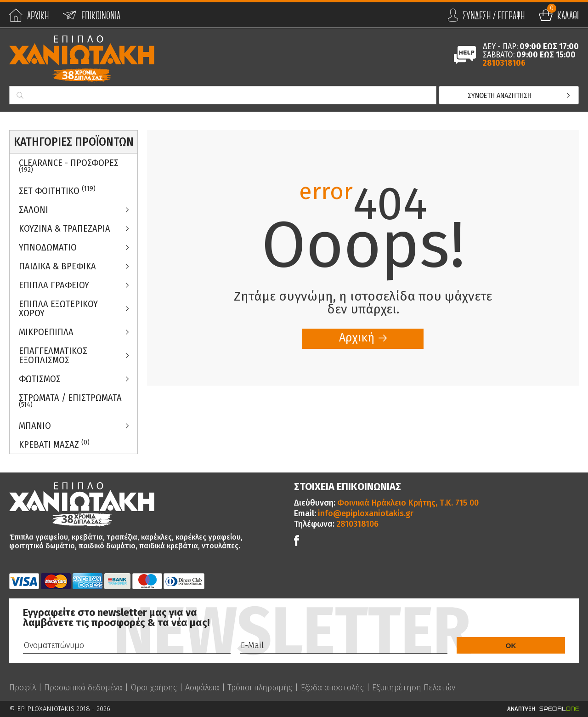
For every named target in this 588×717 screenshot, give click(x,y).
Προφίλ (23, 688)
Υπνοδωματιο (48, 247)
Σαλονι (34, 210)
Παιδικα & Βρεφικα (57, 266)
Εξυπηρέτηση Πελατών (414, 688)
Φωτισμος (40, 379)
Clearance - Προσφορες (69, 165)
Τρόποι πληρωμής (260, 688)
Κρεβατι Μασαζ (54, 444)
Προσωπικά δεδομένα (83, 688)
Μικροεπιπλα (46, 332)
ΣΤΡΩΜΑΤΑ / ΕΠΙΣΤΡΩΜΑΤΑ (70, 400)
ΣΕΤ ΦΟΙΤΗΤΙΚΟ (57, 191)
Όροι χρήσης (154, 688)
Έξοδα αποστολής (332, 688)
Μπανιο (35, 426)
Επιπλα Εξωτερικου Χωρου (58, 308)
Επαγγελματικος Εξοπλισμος (53, 355)
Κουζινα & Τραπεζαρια (65, 228)
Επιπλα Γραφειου (54, 285)
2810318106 (504, 63)
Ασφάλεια (202, 688)
